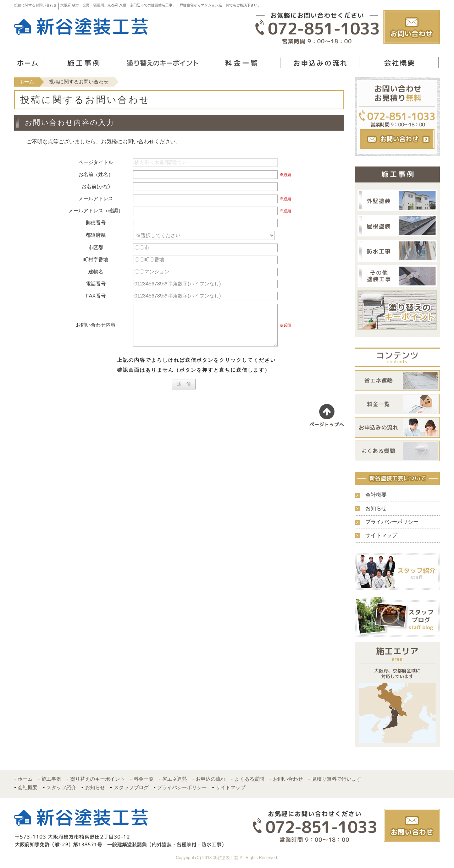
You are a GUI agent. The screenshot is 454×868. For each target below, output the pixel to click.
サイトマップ (381, 535)
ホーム (27, 82)
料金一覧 (144, 779)
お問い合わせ (288, 779)
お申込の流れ (211, 779)
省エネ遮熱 (175, 779)
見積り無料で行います (337, 779)
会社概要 (376, 495)
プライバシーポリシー (392, 522)
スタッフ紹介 (61, 787)
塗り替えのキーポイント (98, 779)
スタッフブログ (131, 787)
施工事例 (51, 779)
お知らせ (376, 508)
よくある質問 (249, 779)
